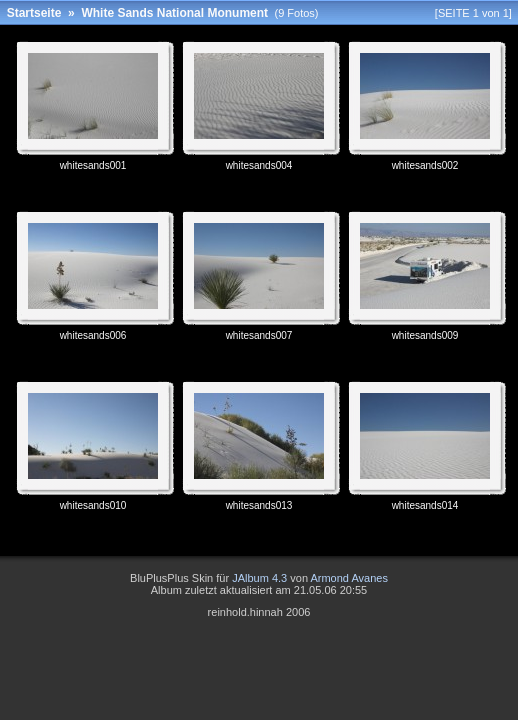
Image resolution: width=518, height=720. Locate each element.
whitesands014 (425, 505)
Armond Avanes (348, 578)
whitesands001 (93, 165)
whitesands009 (425, 335)
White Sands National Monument (174, 13)
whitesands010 (93, 505)
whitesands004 (259, 165)
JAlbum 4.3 (259, 578)
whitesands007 (259, 335)
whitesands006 (93, 335)
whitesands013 (259, 505)
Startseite (34, 13)
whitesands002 (425, 165)
